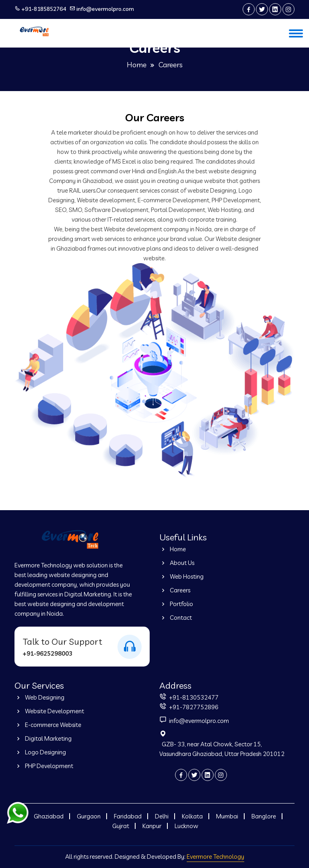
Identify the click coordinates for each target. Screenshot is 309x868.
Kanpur (152, 826)
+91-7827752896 (193, 707)
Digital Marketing (43, 738)
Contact (176, 618)
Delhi (162, 816)
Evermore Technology (215, 857)
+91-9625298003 (47, 653)
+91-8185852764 (44, 9)
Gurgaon (89, 816)
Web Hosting (181, 576)
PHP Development (44, 766)
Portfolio (176, 604)
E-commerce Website (48, 725)
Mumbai (227, 816)
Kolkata (192, 816)
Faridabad (128, 816)
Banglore (264, 816)
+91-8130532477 (193, 697)
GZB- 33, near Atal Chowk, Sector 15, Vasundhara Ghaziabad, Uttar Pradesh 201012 (222, 749)
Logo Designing (40, 752)
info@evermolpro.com (105, 9)
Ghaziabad (49, 816)
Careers (175, 590)
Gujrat (121, 826)
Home (137, 65)
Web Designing (39, 697)
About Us (177, 563)
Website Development (49, 711)
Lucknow (186, 826)
